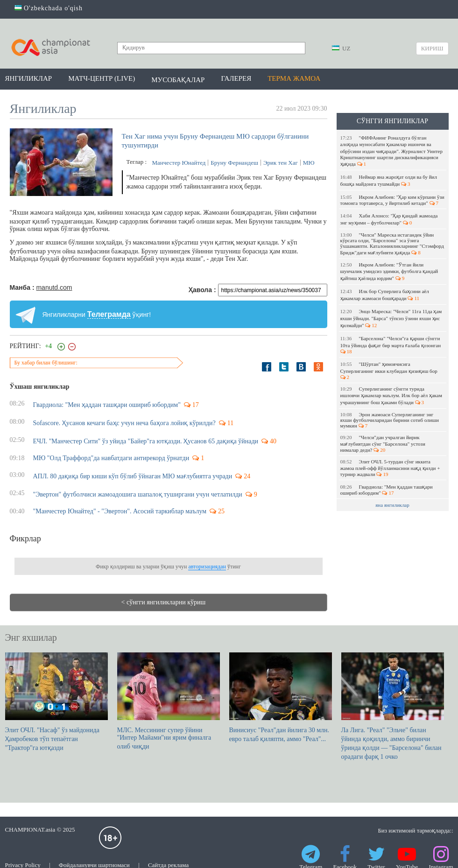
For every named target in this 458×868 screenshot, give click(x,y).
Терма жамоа (294, 78)
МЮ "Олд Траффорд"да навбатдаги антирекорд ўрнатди (111, 458)
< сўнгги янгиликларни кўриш (164, 602)
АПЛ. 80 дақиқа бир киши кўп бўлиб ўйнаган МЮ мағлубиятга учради (133, 476)
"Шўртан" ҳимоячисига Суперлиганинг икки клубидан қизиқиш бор (390, 371)
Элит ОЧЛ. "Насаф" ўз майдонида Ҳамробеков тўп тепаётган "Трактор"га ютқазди (56, 702)
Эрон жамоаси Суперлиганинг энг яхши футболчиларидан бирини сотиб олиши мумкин (390, 420)
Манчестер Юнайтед (179, 163)
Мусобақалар (178, 80)
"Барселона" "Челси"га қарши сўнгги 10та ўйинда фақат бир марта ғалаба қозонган (391, 345)
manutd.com (54, 287)
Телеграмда (109, 314)
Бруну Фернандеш (234, 163)
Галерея (236, 78)
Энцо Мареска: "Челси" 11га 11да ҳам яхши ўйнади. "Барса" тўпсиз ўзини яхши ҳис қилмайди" (391, 318)
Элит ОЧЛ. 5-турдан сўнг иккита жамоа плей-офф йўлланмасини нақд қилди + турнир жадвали (390, 468)
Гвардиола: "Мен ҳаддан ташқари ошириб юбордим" (387, 490)
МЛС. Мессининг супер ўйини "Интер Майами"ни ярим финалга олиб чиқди (169, 701)
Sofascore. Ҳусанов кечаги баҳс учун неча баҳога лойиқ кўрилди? (124, 423)
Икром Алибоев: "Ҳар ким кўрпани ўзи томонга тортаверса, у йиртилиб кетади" (392, 200)
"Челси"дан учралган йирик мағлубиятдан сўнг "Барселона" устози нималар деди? (383, 444)
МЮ (309, 163)
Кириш (432, 48)
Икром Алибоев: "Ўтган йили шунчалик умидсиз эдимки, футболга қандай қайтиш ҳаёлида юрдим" (389, 271)
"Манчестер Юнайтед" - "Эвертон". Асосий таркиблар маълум (120, 511)
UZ (341, 48)
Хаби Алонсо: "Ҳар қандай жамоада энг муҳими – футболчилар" (389, 219)
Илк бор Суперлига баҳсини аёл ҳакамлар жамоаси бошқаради (385, 295)
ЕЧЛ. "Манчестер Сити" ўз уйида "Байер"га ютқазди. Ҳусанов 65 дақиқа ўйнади (146, 441)
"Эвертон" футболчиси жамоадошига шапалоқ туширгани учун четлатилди (138, 494)
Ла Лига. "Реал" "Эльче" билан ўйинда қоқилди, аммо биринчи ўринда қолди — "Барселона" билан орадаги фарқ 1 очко (393, 706)
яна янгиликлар (392, 505)
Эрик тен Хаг (281, 163)
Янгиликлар (29, 78)
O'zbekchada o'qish (49, 8)
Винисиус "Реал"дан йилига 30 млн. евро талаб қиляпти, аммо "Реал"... (281, 697)
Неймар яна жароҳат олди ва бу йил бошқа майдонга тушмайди (389, 180)
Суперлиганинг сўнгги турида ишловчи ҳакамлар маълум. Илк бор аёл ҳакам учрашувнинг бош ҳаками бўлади (391, 395)
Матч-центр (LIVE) (102, 78)
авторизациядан (207, 567)
